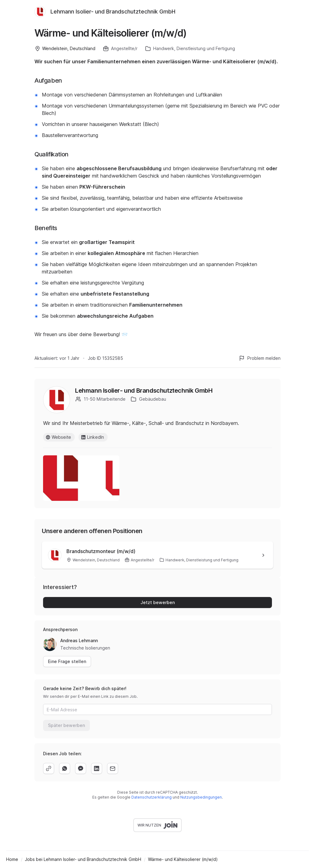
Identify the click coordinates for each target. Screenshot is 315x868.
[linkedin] (97, 768)
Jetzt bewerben (158, 602)
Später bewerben (66, 725)
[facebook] (81, 768)
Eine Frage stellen (67, 661)
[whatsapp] (65, 768)
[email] (113, 768)
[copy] (49, 768)
